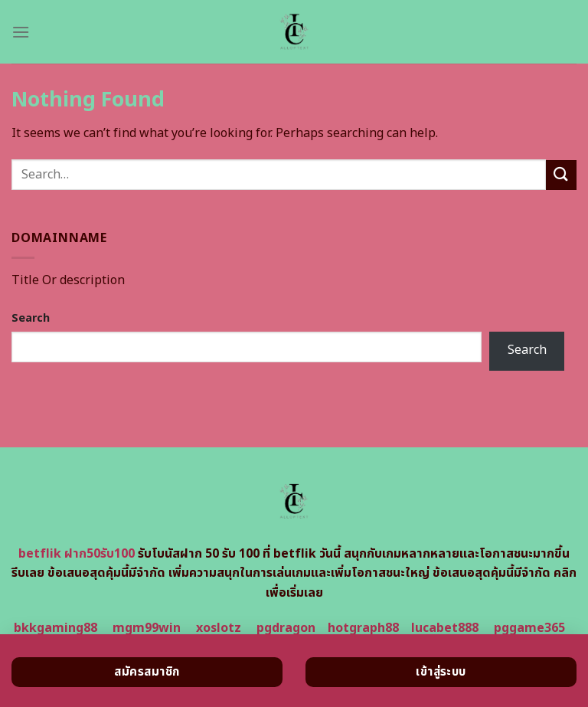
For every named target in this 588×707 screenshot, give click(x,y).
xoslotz (219, 628)
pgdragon (286, 628)
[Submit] (561, 175)
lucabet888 (445, 628)
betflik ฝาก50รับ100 (77, 554)
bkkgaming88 (56, 628)
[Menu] (21, 32)
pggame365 (529, 628)
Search (31, 318)
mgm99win (147, 628)
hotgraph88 (363, 628)
